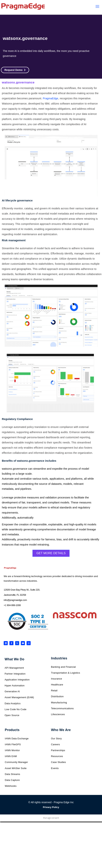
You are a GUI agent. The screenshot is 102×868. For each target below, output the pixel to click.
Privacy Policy (51, 807)
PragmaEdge (51, 98)
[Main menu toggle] (98, 6)
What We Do (14, 659)
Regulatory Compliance (17, 419)
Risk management (14, 240)
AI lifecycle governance (17, 200)
